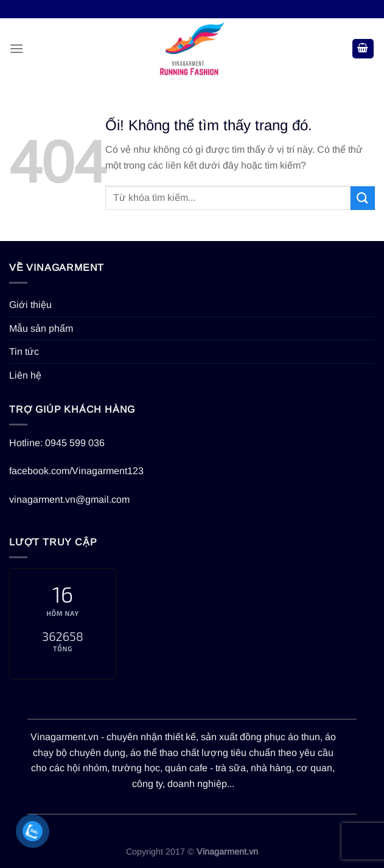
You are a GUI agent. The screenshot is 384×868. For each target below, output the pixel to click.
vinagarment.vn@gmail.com (69, 499)
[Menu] (16, 48)
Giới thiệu (30, 305)
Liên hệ (25, 375)
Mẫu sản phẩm (41, 328)
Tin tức (24, 352)
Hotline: (27, 443)
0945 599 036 (75, 443)
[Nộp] (363, 198)
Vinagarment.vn (65, 737)
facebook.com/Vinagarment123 (76, 471)
